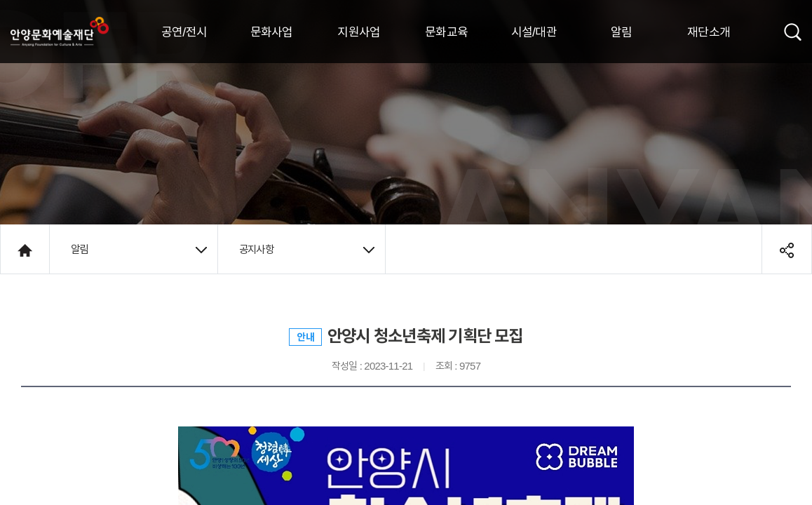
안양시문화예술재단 (60, 32)
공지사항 (307, 249)
